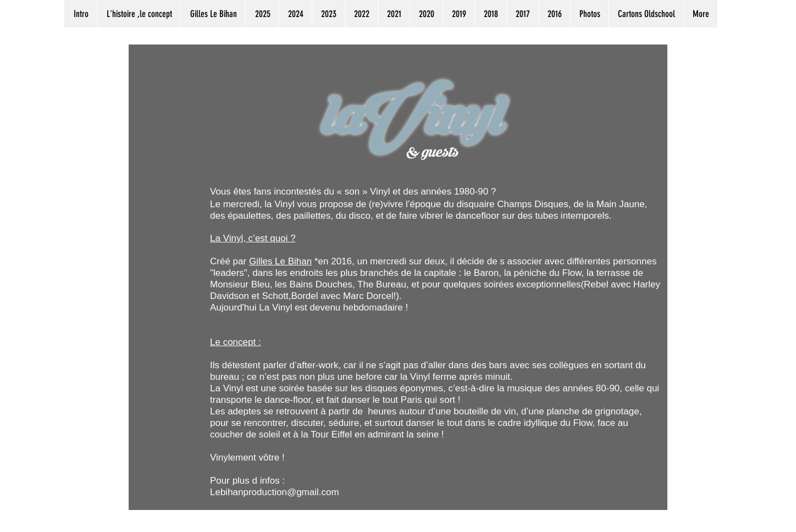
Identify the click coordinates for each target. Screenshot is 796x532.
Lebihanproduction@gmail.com (275, 492)
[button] (262, 14)
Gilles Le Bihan (280, 261)
